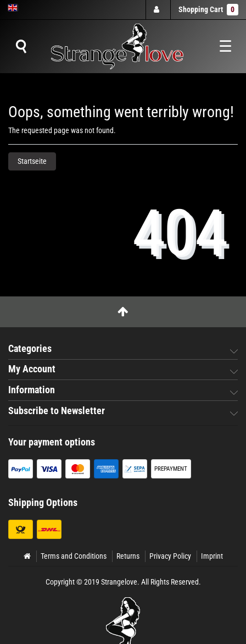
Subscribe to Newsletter (57, 411)
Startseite (32, 161)
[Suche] (21, 47)
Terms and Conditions (74, 556)
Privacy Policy (170, 556)
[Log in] (158, 10)
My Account (32, 369)
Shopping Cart (208, 10)
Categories (30, 349)
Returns (128, 556)
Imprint (212, 556)
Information (32, 390)
